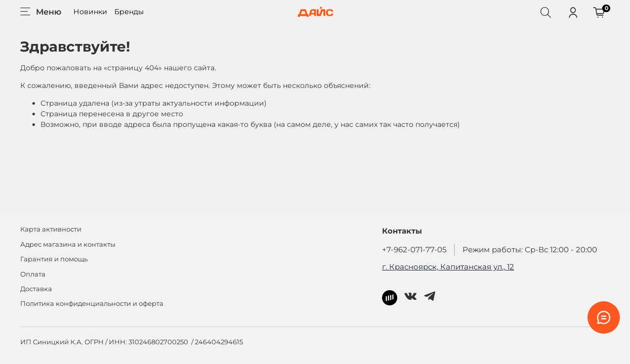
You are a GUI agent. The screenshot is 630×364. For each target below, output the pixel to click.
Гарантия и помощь (54, 259)
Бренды (129, 12)
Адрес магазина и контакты (68, 244)
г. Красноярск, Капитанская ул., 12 (448, 267)
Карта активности (51, 229)
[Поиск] (545, 12)
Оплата (33, 274)
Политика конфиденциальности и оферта (92, 304)
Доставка (36, 289)
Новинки (90, 12)
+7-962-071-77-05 (414, 249)
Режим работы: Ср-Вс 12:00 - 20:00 (530, 249)
